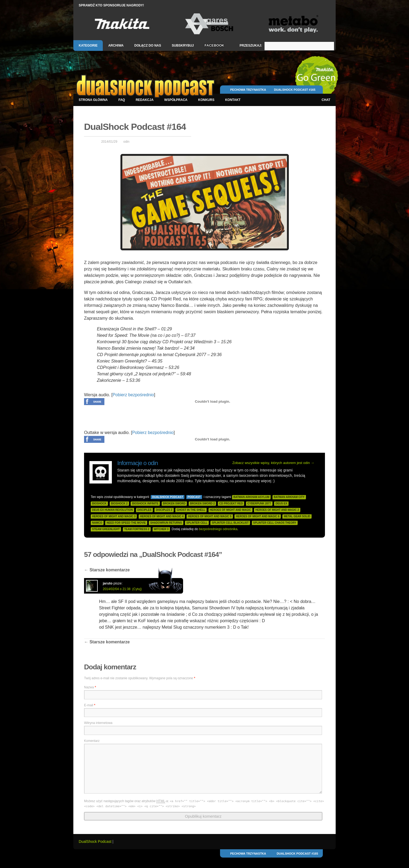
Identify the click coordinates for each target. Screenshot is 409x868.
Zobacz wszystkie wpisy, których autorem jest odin (273, 463)
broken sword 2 (202, 503)
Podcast (194, 497)
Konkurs (206, 100)
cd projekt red (231, 503)
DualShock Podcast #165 (295, 90)
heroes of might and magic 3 (114, 516)
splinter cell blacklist (230, 523)
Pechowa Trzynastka (248, 90)
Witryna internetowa (98, 723)
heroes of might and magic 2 (277, 510)
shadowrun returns (166, 523)
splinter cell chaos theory (275, 523)
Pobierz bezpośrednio (133, 395)
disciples (144, 510)
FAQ (122, 100)
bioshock (99, 503)
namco (97, 523)
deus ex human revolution (112, 510)
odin (126, 142)
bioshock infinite (145, 503)
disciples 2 (164, 510)
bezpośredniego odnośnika (218, 529)
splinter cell (197, 523)
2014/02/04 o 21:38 (117, 589)
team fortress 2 (137, 529)
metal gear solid (297, 516)
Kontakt (233, 100)
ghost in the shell (191, 510)
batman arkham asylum (251, 497)
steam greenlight (106, 529)
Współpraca (176, 100)
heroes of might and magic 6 (257, 516)
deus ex (281, 503)
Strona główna (93, 100)
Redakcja (145, 100)
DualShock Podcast (168, 497)
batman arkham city (289, 497)
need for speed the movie (126, 523)
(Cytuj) (137, 589)
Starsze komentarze (107, 570)
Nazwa (90, 687)
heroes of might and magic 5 (210, 516)
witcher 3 (161, 529)
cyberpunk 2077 (259, 503)
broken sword (174, 503)
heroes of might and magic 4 (162, 516)
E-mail (90, 705)
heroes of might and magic (230, 510)
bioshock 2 (119, 503)
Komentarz (92, 741)
